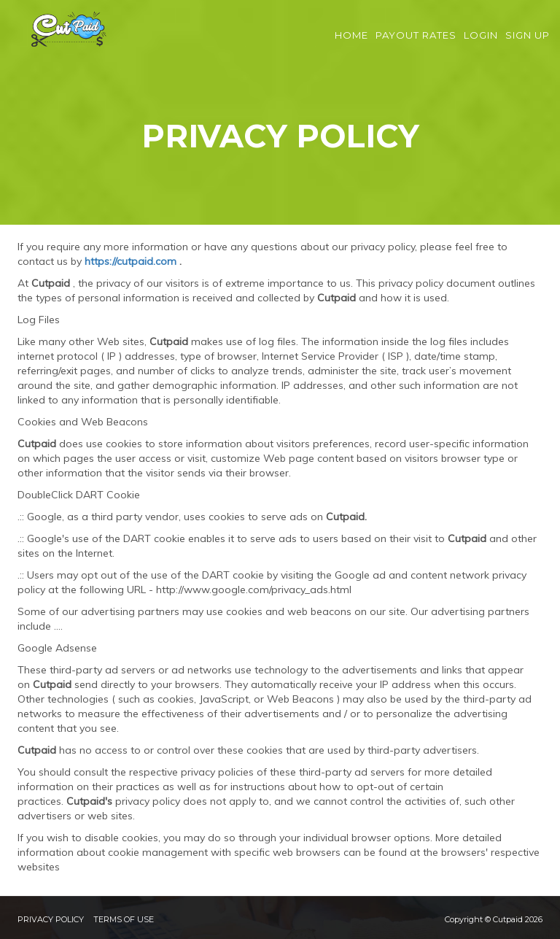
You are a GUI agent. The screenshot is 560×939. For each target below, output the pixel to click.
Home (351, 44)
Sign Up (528, 44)
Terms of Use (124, 919)
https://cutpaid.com (131, 261)
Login (481, 44)
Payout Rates (416, 44)
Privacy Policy (51, 919)
